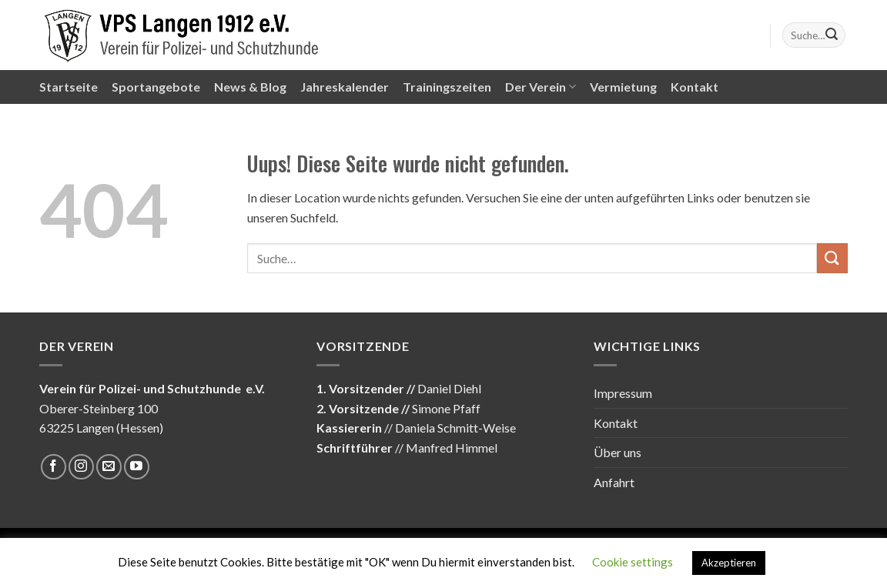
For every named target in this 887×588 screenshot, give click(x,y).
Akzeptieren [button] (729, 563)
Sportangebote (156, 87)
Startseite (69, 87)
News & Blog (250, 87)
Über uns (618, 452)
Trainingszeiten (447, 87)
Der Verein (541, 87)
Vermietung (623, 87)
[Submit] (832, 35)
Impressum (623, 393)
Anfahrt (614, 482)
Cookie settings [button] (633, 562)
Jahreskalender (345, 87)
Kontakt (695, 87)
